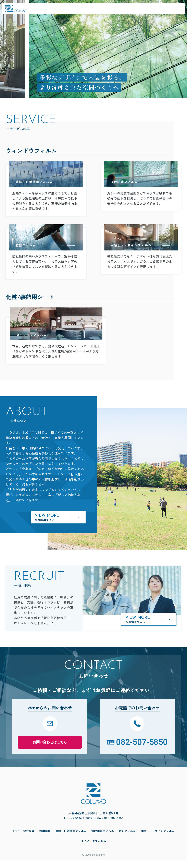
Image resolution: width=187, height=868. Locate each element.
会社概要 (29, 839)
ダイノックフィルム (93, 849)
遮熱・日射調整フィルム (71, 839)
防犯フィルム (127, 839)
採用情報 (45, 839)
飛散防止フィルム (103, 839)
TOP (15, 839)
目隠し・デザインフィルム (158, 839)
